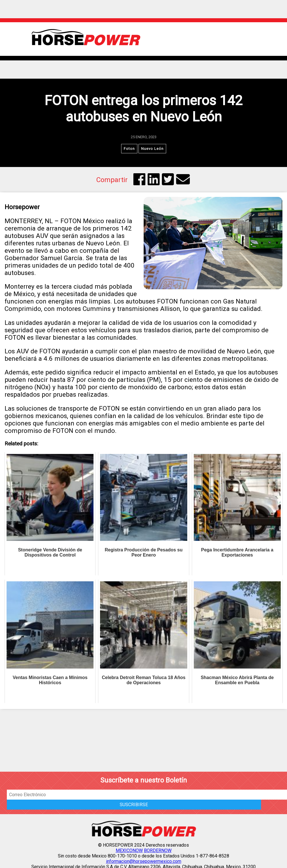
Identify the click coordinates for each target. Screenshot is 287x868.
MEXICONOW (129, 850)
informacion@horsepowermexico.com (144, 861)
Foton (129, 149)
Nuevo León (152, 149)
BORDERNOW (158, 850)
